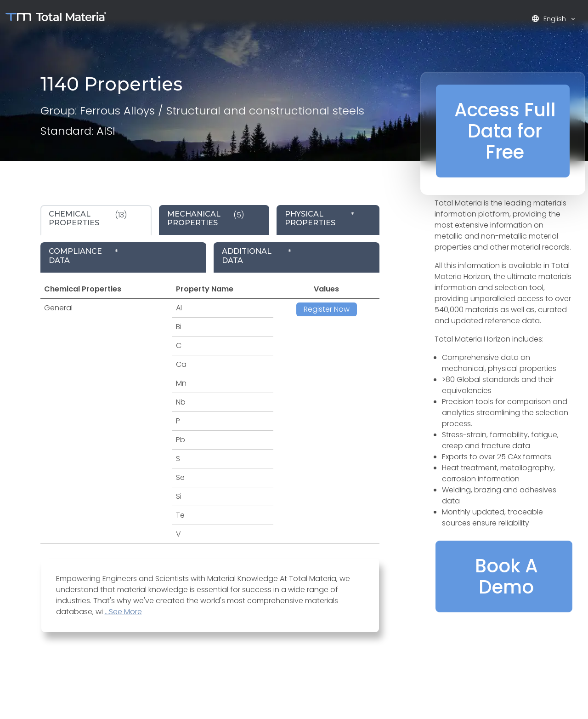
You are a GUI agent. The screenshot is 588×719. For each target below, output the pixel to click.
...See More (123, 612)
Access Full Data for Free (505, 131)
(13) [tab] (88, 218)
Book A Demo (506, 576)
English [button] (550, 19)
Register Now (327, 309)
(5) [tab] (206, 218)
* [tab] (320, 218)
